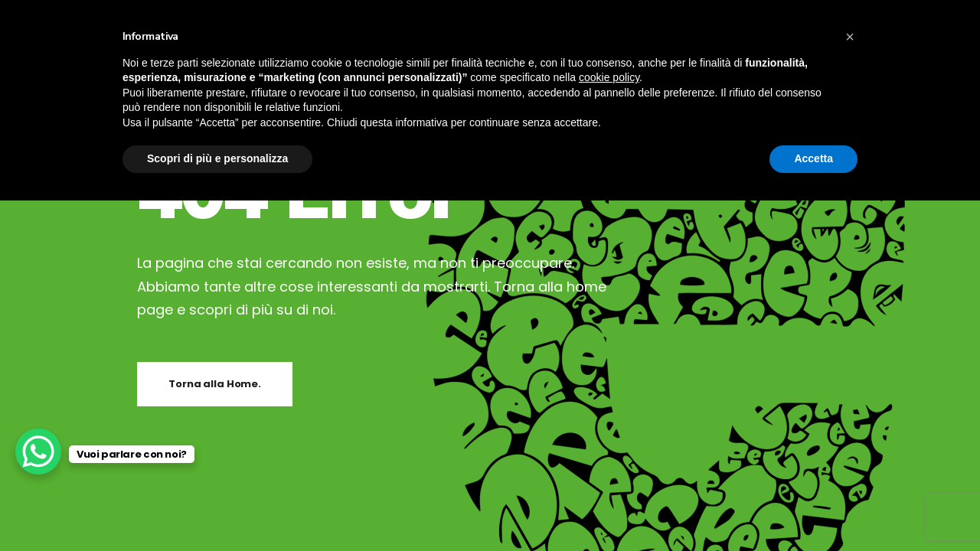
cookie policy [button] (609, 77)
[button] (850, 37)
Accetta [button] (813, 158)
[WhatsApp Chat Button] (38, 452)
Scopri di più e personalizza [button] (217, 158)
